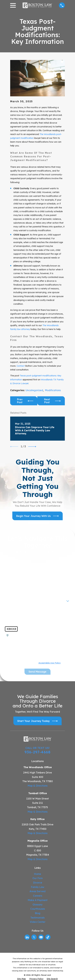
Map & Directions (37, 786)
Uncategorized (34, 390)
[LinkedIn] (27, 937)
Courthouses (38, 909)
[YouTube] (41, 937)
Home (37, 874)
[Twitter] (34, 937)
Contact (21, 366)
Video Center (38, 922)
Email (9, 589)
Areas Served (37, 891)
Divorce (38, 883)
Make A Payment (38, 900)
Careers (38, 896)
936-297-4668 (37, 752)
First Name (12, 560)
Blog (38, 913)
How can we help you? (19, 609)
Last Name (12, 570)
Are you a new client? (18, 599)
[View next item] (32, 447)
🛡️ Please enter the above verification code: (31, 635)
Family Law (38, 887)
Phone (10, 579)
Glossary (37, 905)
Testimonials (37, 918)
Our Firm (37, 878)
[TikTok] (48, 937)
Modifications (53, 390)
